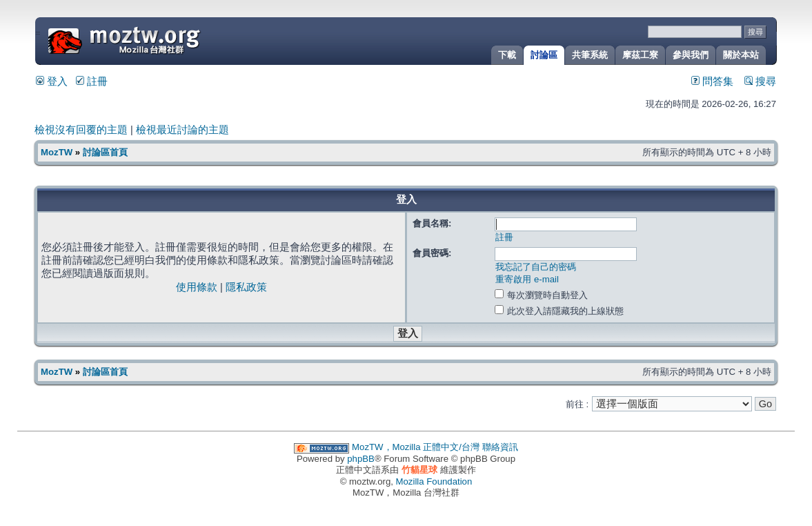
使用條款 (197, 287)
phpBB (361, 459)
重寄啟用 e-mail (527, 279)
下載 (507, 55)
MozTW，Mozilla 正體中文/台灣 (416, 447)
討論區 (544, 55)
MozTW (157, 40)
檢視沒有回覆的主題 (81, 130)
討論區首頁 (105, 152)
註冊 (92, 81)
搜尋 (760, 81)
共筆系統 (590, 55)
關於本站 (741, 55)
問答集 (712, 81)
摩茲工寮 (640, 55)
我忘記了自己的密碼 (536, 267)
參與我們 (691, 55)
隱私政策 (246, 287)
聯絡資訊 (500, 447)
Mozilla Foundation (434, 481)
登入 (52, 81)
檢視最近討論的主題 (182, 130)
